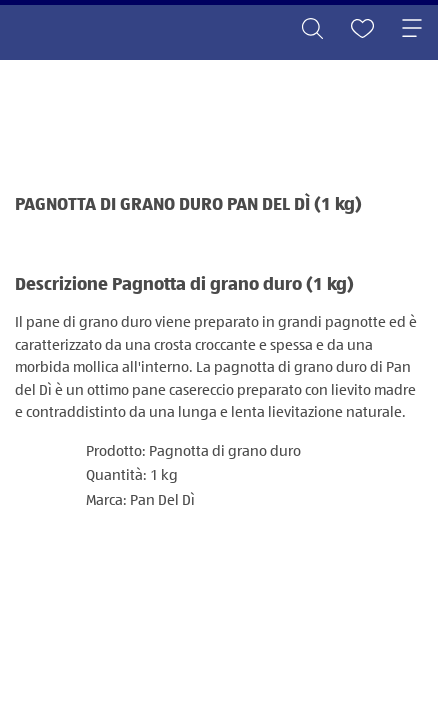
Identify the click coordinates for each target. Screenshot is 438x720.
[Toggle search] (312, 30)
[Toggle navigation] (412, 30)
